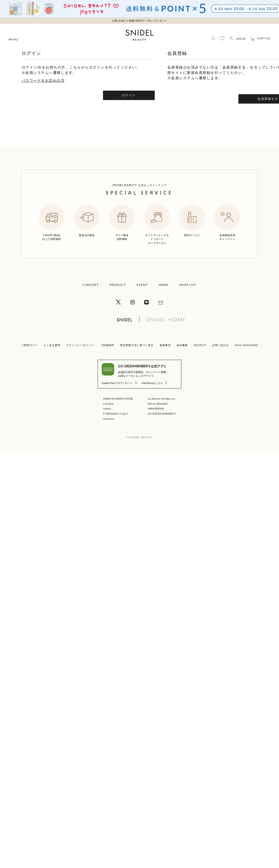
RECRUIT (200, 345)
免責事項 (165, 345)
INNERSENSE (156, 409)
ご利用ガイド (29, 345)
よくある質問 (52, 345)
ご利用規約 (107, 345)
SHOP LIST (188, 285)
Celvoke (108, 404)
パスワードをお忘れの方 (43, 80)
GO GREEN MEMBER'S (162, 414)
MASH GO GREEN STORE (118, 399)
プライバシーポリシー (80, 345)
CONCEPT (91, 285)
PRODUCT (118, 285)
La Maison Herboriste (162, 399)
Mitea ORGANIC (158, 404)
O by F (124, 414)
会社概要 (182, 345)
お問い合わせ (220, 345)
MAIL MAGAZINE (247, 345)
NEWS (164, 285)
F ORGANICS (111, 414)
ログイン (129, 95)
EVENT (142, 285)
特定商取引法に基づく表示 (137, 345)
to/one (107, 409)
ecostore (109, 419)
